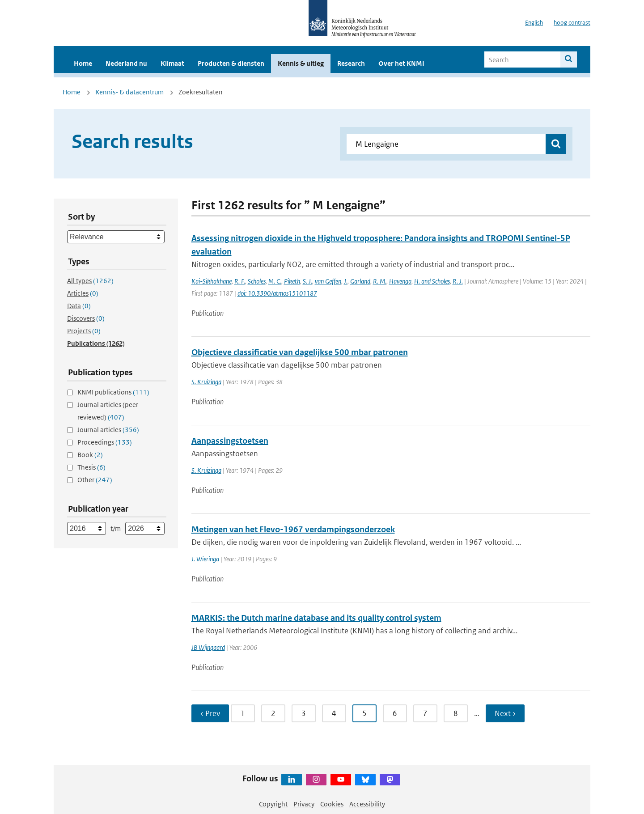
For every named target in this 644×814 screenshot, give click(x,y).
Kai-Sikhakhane (212, 281)
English (534, 23)
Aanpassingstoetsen (230, 441)
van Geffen (328, 281)
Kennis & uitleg (301, 63)
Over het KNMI (401, 63)
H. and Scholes (432, 281)
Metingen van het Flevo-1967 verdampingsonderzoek (293, 529)
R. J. (458, 281)
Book (90, 455)
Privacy (304, 804)
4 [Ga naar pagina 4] (334, 713)
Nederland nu (126, 63)
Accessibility (367, 804)
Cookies (332, 804)
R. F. (240, 281)
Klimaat (172, 63)
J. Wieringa (205, 559)
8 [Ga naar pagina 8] (456, 713)
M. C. (275, 281)
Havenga (400, 281)
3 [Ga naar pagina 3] (304, 713)
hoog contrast (572, 23)
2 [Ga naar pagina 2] (273, 713)
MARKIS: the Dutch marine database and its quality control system (316, 618)
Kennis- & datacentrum (129, 92)
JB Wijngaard (208, 647)
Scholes (257, 281)
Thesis (91, 467)
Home (83, 63)
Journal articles (108, 430)
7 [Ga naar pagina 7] (425, 713)
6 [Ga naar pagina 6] (395, 713)
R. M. (380, 281)
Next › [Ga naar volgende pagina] (505, 713)
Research (351, 63)
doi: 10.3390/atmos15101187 (277, 293)
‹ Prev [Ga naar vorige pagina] (210, 713)
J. (346, 281)
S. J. (307, 281)
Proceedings (105, 442)
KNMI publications (113, 392)
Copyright (273, 804)
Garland (360, 281)
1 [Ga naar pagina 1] (243, 713)
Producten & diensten (231, 63)
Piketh (292, 281)
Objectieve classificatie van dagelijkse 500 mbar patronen (300, 352)
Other (95, 480)
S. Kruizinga (206, 382)
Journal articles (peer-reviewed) (109, 411)
